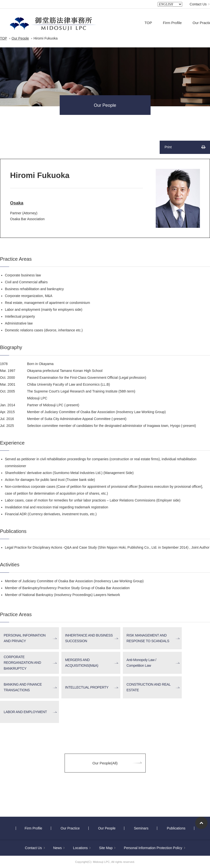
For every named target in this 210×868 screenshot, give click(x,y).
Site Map (107, 848)
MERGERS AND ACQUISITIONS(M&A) (82, 663)
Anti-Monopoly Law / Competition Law (141, 663)
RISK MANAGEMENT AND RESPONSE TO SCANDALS (148, 638)
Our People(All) (105, 763)
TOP (148, 23)
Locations (82, 848)
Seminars (141, 828)
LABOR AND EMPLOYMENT (25, 712)
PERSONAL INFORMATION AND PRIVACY (25, 638)
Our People (20, 38)
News (59, 848)
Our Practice (70, 828)
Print (168, 147)
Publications (176, 828)
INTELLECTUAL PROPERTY (87, 687)
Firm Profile (172, 23)
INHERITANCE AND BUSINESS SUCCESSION (89, 638)
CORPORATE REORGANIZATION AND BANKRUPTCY (22, 663)
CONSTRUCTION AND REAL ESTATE (149, 687)
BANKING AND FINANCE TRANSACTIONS (23, 687)
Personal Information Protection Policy (154, 848)
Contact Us (200, 4)
